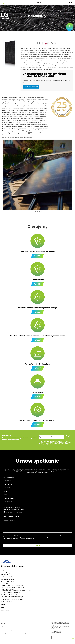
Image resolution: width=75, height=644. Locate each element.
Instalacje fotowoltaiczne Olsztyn (13, 587)
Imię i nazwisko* (9, 478)
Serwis (3, 623)
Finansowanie (5, 611)
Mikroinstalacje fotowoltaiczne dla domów (17, 591)
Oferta (3, 608)
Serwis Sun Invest (7, 601)
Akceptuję (55, 637)
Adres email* (8, 485)
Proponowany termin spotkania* (14, 509)
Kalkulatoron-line (70, 28)
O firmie (3, 605)
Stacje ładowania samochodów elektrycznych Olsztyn (20, 598)
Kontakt (4, 620)
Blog (3, 617)
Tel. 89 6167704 (38, 3)
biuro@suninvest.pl (8, 579)
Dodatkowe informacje (11, 516)
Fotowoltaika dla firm (9, 594)
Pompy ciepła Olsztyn (8, 589)
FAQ (2, 626)
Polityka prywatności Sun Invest (10, 631)
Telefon (6, 492)
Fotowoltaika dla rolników (11, 593)
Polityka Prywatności (56, 633)
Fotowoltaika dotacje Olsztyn (12, 596)
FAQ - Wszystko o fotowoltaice (12, 600)
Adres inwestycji (9, 499)
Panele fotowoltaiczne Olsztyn (12, 586)
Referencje (4, 614)
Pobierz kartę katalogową (31, 87)
